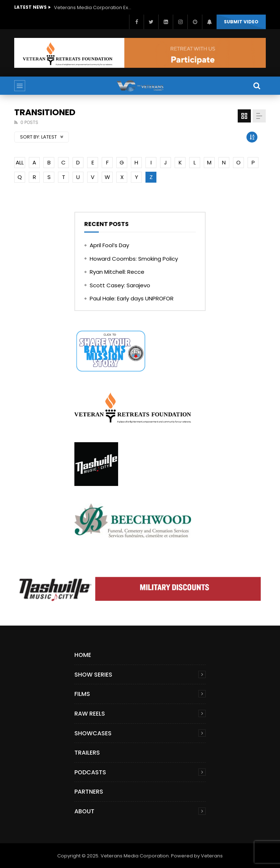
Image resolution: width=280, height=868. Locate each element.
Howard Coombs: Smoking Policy (134, 259)
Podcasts (90, 772)
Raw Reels (90, 714)
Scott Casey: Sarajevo (120, 285)
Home (83, 655)
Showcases (93, 733)
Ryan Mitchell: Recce (117, 272)
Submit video (241, 22)
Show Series (93, 675)
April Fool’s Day (109, 245)
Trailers (87, 753)
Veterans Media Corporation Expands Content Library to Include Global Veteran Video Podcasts (94, 7)
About (84, 811)
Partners (89, 792)
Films (82, 694)
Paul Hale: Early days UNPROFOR (132, 298)
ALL (20, 162)
